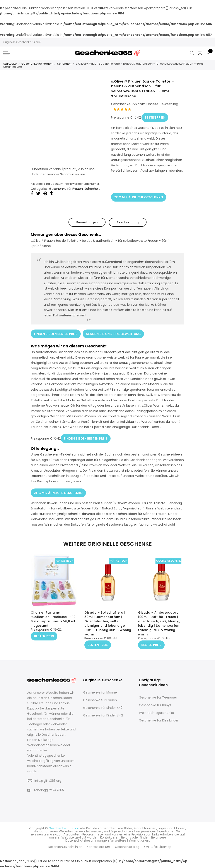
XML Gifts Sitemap (158, 846)
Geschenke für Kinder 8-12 (103, 715)
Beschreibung (128, 221)
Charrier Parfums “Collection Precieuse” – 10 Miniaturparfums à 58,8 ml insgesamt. (53, 618)
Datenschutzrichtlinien (65, 846)
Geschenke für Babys (155, 704)
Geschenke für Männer (101, 692)
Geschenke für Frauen (37, 64)
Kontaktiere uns (99, 846)
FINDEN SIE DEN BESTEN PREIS (56, 332)
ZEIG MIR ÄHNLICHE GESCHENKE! (139, 196)
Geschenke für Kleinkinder (159, 720)
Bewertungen (87, 221)
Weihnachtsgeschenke (156, 712)
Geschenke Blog (127, 846)
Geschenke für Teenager (158, 697)
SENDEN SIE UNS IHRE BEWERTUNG (113, 332)
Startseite (10, 64)
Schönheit (64, 64)
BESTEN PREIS (155, 117)
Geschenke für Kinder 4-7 (103, 707)
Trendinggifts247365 (46, 789)
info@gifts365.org (48, 780)
